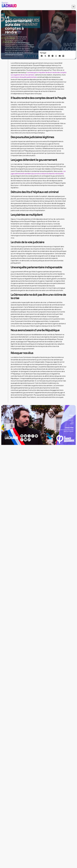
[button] (73, 7)
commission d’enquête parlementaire (24, 77)
